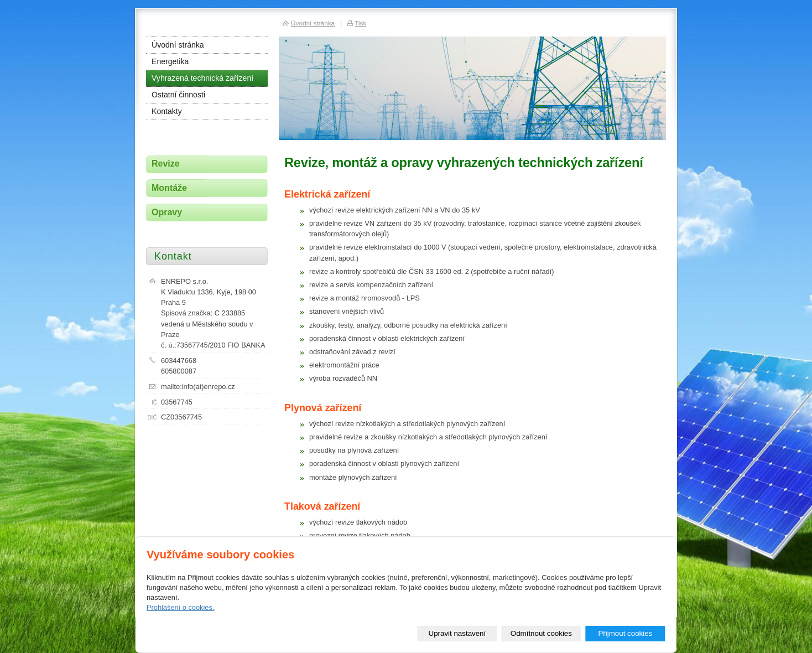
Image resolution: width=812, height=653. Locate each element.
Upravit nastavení (457, 633)
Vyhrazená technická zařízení (202, 78)
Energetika (170, 61)
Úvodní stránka (178, 45)
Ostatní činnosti (178, 95)
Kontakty (167, 111)
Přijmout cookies (625, 633)
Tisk (360, 23)
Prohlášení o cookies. (180, 607)
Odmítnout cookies (541, 633)
